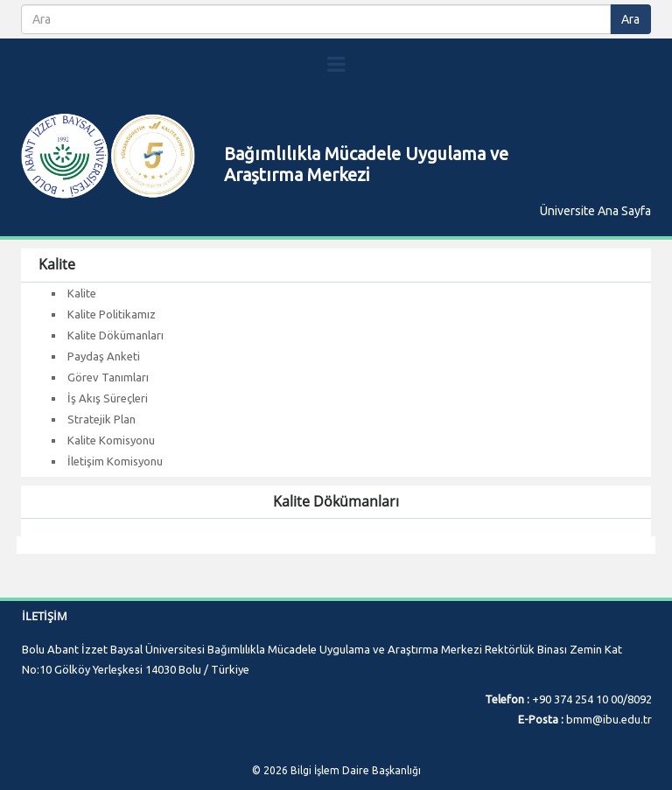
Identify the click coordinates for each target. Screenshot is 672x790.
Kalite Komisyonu (111, 440)
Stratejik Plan (101, 419)
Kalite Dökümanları (115, 335)
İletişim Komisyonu (115, 461)
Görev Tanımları (108, 377)
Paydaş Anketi (104, 356)
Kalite (82, 293)
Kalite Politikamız (112, 314)
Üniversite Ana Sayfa (595, 211)
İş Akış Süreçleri (108, 398)
